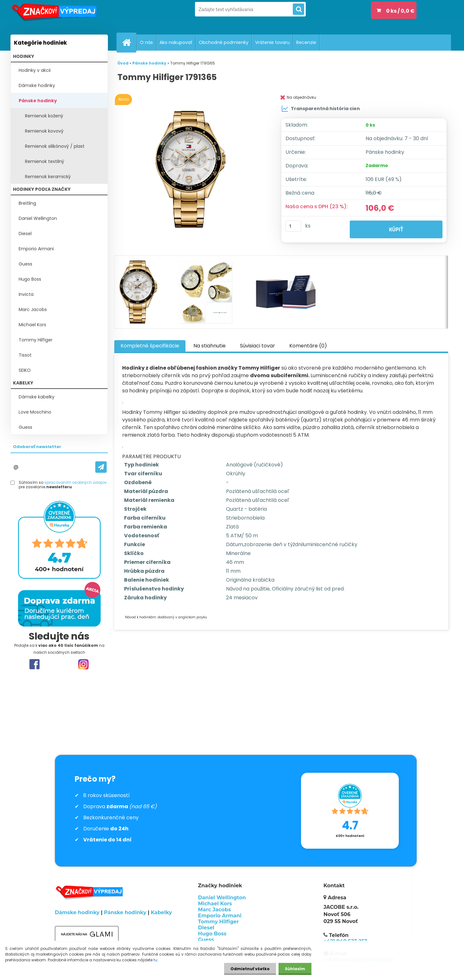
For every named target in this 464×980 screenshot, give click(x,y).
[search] (298, 9)
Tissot (25, 355)
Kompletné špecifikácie (150, 346)
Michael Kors (32, 325)
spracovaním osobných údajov (75, 482)
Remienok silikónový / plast (55, 146)
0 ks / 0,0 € (400, 11)
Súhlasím (295, 969)
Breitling (27, 203)
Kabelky (161, 912)
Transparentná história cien (321, 109)
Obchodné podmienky (224, 42)
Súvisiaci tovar (257, 346)
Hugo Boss (30, 279)
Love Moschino (35, 412)
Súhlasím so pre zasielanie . (63, 485)
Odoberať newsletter (37, 447)
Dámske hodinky (37, 85)
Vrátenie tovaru (272, 42)
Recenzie (306, 42)
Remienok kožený (44, 116)
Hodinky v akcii (35, 70)
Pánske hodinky (38, 101)
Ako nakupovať (176, 42)
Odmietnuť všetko (250, 969)
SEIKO (25, 370)
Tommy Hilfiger (36, 340)
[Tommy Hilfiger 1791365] (192, 169)
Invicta (26, 294)
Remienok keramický (48, 177)
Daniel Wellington (38, 218)
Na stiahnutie (210, 346)
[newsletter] (101, 467)
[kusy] (293, 226)
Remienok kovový (44, 131)
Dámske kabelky (37, 397)
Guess (25, 264)
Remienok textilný (45, 161)
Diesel (25, 234)
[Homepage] (129, 42)
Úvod (123, 63)
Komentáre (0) (308, 346)
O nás (146, 42)
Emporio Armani (36, 249)
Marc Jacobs (33, 309)
